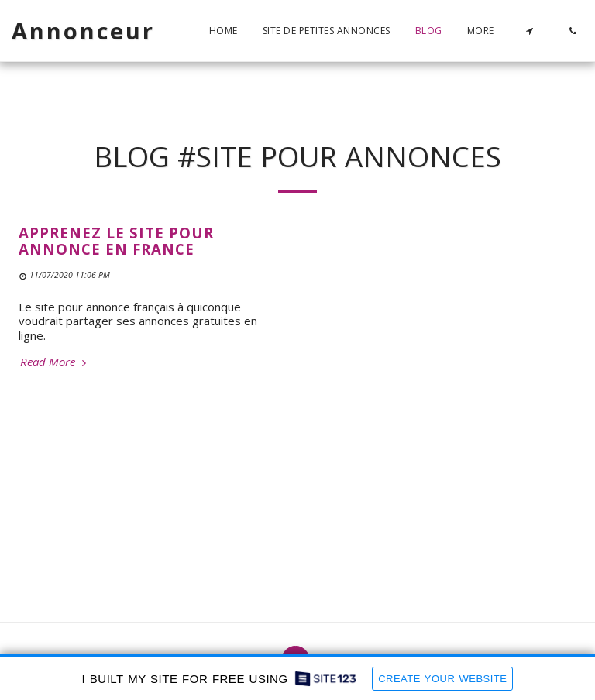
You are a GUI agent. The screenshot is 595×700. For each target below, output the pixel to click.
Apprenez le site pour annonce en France (116, 241)
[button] (529, 31)
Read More (55, 362)
